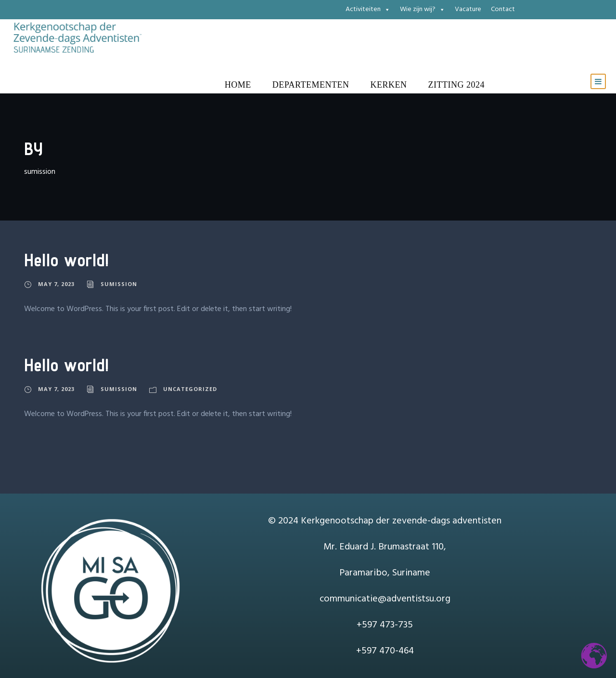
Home (238, 85)
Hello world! (67, 260)
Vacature (468, 9)
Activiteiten (368, 10)
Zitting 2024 (456, 85)
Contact (503, 9)
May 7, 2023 (56, 284)
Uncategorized (190, 389)
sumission (119, 284)
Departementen (311, 85)
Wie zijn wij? (423, 10)
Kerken (389, 85)
